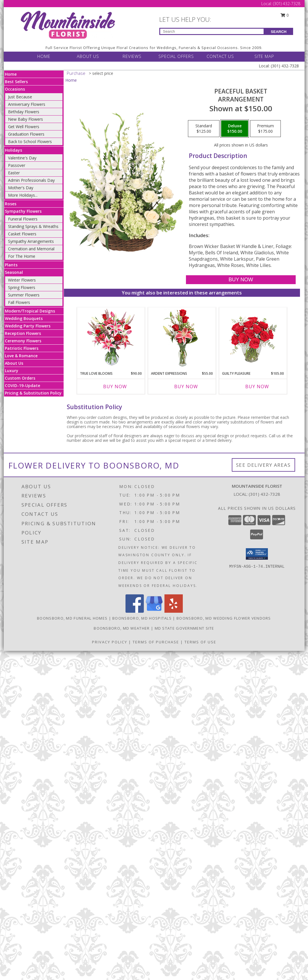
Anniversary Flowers (27, 104)
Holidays (13, 150)
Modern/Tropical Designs (30, 311)
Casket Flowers (22, 234)
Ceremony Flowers (23, 341)
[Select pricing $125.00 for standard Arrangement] (204, 129)
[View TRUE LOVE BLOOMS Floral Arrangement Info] (111, 338)
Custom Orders (20, 378)
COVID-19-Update (22, 385)
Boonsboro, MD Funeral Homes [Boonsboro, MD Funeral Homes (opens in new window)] (72, 618)
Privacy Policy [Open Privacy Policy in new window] (110, 642)
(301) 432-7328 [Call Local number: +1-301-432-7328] (287, 4)
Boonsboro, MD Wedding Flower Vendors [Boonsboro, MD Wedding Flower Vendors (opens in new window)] (224, 618)
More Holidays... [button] (23, 195)
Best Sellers (16, 82)
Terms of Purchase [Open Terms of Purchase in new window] (156, 642)
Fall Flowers (19, 302)
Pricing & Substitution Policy (33, 393)
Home (11, 74)
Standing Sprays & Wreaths (33, 226)
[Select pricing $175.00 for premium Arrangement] (265, 129)
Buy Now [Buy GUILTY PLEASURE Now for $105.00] (257, 386)
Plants (11, 265)
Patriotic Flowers (22, 348)
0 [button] (285, 15)
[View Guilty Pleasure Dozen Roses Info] (253, 338)
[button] (257, 554)
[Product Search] (212, 31)
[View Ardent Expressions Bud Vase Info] (182, 338)
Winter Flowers (22, 280)
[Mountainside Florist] (67, 25)
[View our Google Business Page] (154, 611)
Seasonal (14, 272)
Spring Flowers (22, 287)
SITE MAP (264, 56)
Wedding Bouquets (24, 318)
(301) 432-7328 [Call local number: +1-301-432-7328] (264, 494)
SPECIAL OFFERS (176, 56)
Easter (14, 173)
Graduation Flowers (26, 134)
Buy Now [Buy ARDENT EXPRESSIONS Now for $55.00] (186, 386)
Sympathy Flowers (23, 211)
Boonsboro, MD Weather (122, 628)
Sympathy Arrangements (31, 241)
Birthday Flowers (24, 112)
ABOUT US (88, 56)
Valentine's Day (22, 158)
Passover (17, 165)
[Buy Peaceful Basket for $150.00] (241, 280)
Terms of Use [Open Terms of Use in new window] (200, 642)
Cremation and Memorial (31, 249)
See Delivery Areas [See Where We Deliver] (263, 465)
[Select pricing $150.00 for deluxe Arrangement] (235, 129)
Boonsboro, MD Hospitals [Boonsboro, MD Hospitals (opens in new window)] (142, 618)
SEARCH (279, 32)
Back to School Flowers (30, 141)
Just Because (20, 97)
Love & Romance (21, 356)
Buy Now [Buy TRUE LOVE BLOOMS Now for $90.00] (115, 386)
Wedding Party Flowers (28, 326)
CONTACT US (220, 56)
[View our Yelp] (174, 611)
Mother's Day (21, 188)
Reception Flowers (23, 333)
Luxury (12, 371)
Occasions (15, 89)
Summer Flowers (24, 295)
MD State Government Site (185, 628)
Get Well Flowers (24, 127)
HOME (44, 56)
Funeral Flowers (23, 219)
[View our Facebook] (135, 611)
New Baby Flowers (25, 119)
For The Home (22, 256)
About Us (14, 363)
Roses (11, 204)
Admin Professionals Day (31, 180)
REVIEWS (132, 56)
